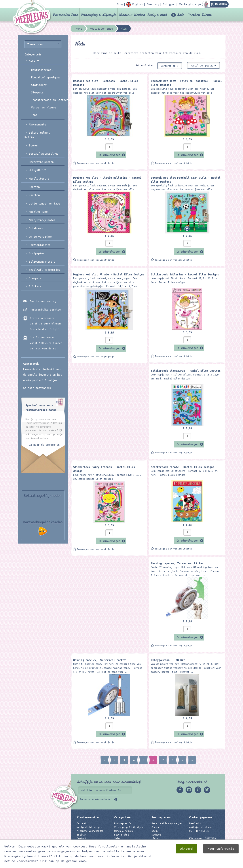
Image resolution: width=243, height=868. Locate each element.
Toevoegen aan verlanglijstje (96, 163)
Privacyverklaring (88, 842)
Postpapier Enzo (66, 15)
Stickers (35, 286)
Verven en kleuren (44, 107)
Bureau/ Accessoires (44, 154)
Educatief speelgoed (46, 77)
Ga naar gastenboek (37, 388)
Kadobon (34, 195)
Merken (194, 15)
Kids (34, 61)
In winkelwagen (109, 155)
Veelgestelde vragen (89, 827)
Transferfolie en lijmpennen (48, 100)
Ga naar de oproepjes (44, 445)
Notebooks (36, 228)
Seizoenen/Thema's (42, 262)
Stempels (37, 92)
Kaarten (34, 187)
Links (155, 838)
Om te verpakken (41, 237)
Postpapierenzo (162, 817)
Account (82, 823)
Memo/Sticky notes (42, 220)
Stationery (39, 85)
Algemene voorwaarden (90, 831)
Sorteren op (170, 66)
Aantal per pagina (203, 66)
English (82, 835)
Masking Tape (38, 212)
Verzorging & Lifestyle (98, 15)
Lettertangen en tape (44, 203)
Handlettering (39, 178)
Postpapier (37, 253)
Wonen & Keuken (132, 15)
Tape (34, 115)
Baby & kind (157, 15)
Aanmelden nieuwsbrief (96, 799)
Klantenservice (88, 817)
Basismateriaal (42, 70)
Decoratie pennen (41, 162)
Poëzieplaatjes (40, 245)
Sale (181, 15)
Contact (82, 838)
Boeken (34, 145)
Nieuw (207, 15)
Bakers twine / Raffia (38, 135)
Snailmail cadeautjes (44, 270)
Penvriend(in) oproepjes (167, 823)
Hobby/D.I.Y (37, 170)
